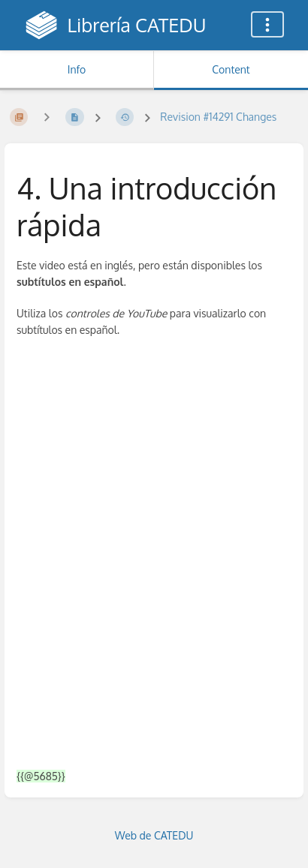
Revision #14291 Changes (218, 117)
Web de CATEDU (154, 835)
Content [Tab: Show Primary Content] (231, 69)
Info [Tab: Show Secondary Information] (77, 69)
